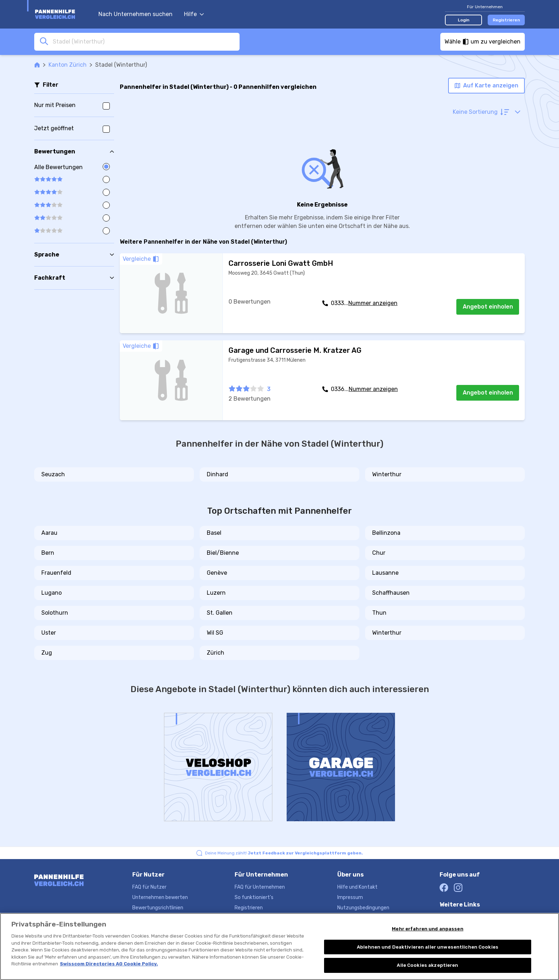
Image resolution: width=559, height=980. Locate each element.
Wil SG (215, 633)
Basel (214, 533)
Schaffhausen (391, 593)
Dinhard (217, 474)
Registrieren (506, 20)
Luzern (216, 593)
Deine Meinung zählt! (284, 853)
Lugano (52, 593)
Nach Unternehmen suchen (135, 14)
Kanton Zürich (68, 65)
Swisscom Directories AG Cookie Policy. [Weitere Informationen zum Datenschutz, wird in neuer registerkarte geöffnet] (109, 964)
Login (464, 20)
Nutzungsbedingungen (363, 908)
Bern (48, 553)
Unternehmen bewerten (160, 897)
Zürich (216, 653)
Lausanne (385, 573)
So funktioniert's (254, 897)
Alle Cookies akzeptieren (427, 965)
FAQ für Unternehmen (260, 887)
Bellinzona (386, 533)
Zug (47, 653)
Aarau (49, 533)
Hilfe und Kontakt (357, 887)
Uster (49, 633)
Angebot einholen (488, 307)
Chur (379, 553)
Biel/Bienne (223, 553)
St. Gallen (220, 613)
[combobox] (144, 41)
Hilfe (194, 14)
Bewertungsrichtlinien (158, 908)
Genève (217, 573)
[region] (279, 946)
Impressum (350, 897)
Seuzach (53, 474)
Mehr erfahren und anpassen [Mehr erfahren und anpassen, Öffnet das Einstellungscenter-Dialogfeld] (427, 929)
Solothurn (55, 613)
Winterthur (387, 474)
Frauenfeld (56, 573)
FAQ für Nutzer (149, 887)
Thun (379, 613)
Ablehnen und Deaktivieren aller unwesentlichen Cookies (428, 947)
